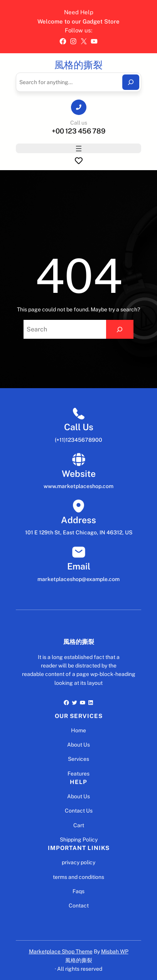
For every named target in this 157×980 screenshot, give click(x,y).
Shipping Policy (79, 840)
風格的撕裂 (78, 65)
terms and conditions (78, 877)
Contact (79, 906)
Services (78, 759)
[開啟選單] (79, 149)
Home (78, 730)
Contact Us (79, 811)
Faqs (78, 891)
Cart (79, 825)
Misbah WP (115, 951)
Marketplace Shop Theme (61, 951)
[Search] (131, 82)
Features (78, 774)
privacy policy (78, 862)
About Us (78, 745)
